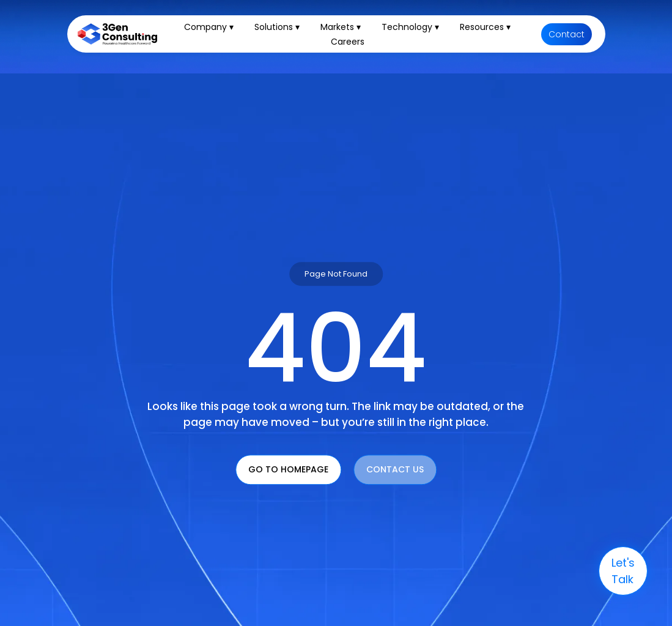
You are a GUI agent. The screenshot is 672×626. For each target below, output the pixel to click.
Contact (567, 34)
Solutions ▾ (277, 27)
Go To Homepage (288, 470)
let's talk (623, 571)
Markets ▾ (341, 27)
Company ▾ (209, 27)
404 (336, 349)
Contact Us (395, 470)
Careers (348, 42)
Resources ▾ (485, 27)
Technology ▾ (410, 27)
